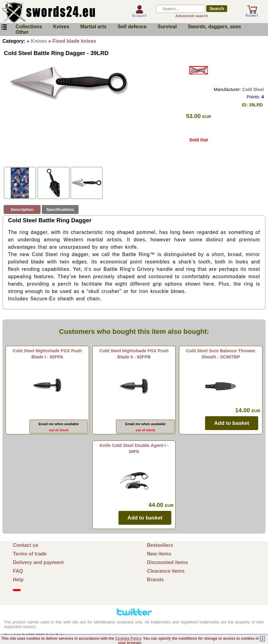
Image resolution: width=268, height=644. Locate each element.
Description (22, 209)
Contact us (26, 545)
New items (159, 554)
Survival (167, 27)
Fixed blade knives (74, 41)
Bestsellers (160, 545)
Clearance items (166, 571)
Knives (61, 27)
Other (22, 32)
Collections (29, 27)
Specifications (60, 209)
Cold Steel (253, 89)
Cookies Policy (128, 638)
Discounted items (167, 562)
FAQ (18, 571)
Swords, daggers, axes (214, 27)
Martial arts (93, 27)
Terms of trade (30, 554)
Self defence (132, 27)
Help (18, 580)
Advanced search (192, 16)
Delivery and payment (38, 562)
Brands (155, 580)
